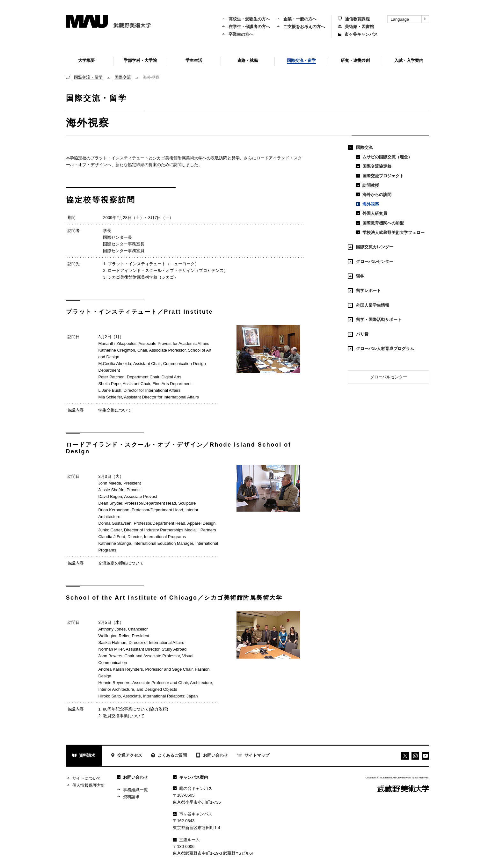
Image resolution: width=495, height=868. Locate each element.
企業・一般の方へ (296, 19)
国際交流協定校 (374, 166)
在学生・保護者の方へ (246, 27)
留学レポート (364, 291)
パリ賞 (358, 334)
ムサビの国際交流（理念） (384, 157)
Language (410, 19)
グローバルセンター (371, 262)
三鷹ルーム (186, 840)
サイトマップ (253, 756)
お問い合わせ (212, 756)
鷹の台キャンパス (193, 788)
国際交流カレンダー (371, 247)
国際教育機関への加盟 (380, 223)
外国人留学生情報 (368, 305)
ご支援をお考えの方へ (301, 27)
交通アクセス (126, 756)
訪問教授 (368, 185)
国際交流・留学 (88, 77)
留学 (356, 276)
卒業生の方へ (237, 34)
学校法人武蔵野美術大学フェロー (390, 233)
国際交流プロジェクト (380, 176)
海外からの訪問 (374, 195)
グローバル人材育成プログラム (381, 349)
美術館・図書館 (356, 27)
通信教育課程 (354, 19)
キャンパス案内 (190, 777)
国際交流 (123, 77)
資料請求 (84, 756)
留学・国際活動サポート (375, 320)
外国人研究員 (372, 213)
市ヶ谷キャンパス (358, 34)
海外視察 (368, 204)
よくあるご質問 (169, 756)
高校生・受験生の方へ (246, 19)
